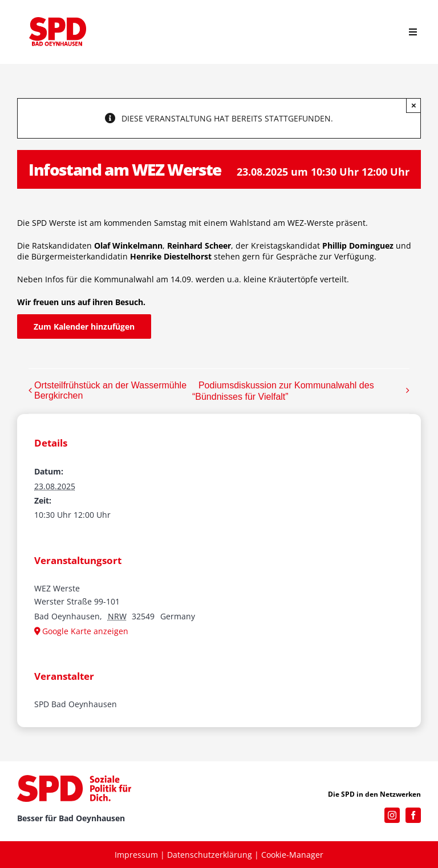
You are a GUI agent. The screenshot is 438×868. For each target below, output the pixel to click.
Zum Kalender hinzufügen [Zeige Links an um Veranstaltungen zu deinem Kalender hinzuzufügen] (84, 326)
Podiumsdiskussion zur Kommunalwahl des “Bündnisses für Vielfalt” (283, 391)
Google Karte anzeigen (85, 631)
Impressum (136, 855)
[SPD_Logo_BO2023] (58, 21)
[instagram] (392, 815)
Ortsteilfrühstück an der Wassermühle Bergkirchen (110, 390)
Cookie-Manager (292, 855)
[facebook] (413, 815)
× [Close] (414, 105)
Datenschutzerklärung (210, 855)
